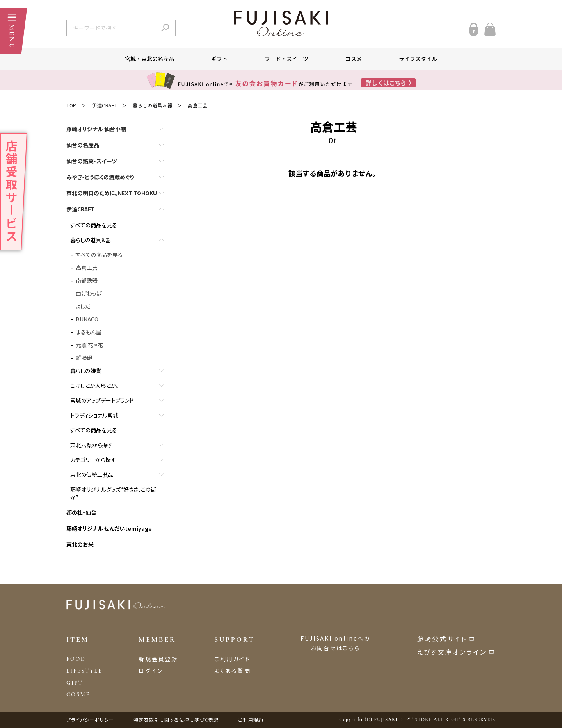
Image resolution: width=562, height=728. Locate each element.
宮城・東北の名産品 (149, 59)
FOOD (76, 659)
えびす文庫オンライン (452, 652)
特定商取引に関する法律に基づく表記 (176, 720)
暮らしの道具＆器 (152, 105)
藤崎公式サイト (442, 639)
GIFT (75, 683)
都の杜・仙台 (81, 512)
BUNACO (87, 319)
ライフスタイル (418, 59)
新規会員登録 (158, 659)
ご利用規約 (251, 720)
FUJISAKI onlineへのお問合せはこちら (335, 643)
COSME (78, 695)
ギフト (219, 59)
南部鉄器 (87, 280)
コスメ (354, 59)
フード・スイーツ (286, 59)
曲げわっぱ (89, 293)
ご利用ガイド (232, 659)
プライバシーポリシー (90, 720)
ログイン (151, 671)
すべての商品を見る (94, 225)
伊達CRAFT (105, 105)
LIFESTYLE (84, 671)
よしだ (83, 306)
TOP (71, 105)
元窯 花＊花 (89, 345)
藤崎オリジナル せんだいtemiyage (109, 528)
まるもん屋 (89, 332)
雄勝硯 (84, 358)
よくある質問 (233, 671)
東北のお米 (80, 544)
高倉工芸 (197, 105)
